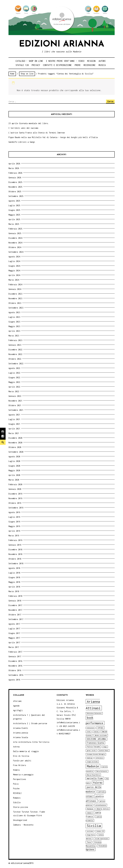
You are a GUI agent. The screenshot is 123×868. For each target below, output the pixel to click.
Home (12, 74)
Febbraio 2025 (15, 229)
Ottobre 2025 (15, 191)
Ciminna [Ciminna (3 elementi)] (96, 732)
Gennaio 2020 (15, 489)
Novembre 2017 (15, 610)
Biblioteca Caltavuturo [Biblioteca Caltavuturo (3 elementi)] (94, 713)
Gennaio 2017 (15, 656)
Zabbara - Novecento (23, 825)
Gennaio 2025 (15, 233)
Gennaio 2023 (15, 345)
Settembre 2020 (16, 452)
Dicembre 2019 (15, 494)
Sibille (17, 802)
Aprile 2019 (14, 531)
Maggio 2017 (14, 638)
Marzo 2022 (14, 391)
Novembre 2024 (15, 243)
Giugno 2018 (14, 577)
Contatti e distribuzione (57, 65)
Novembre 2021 (15, 401)
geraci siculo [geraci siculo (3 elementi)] (91, 750)
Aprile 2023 (14, 331)
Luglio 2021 (14, 419)
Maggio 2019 (14, 526)
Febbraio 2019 (15, 540)
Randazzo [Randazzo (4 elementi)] (90, 809)
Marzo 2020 (14, 480)
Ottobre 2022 (15, 359)
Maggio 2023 (14, 326)
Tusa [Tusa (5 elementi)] (89, 842)
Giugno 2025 (14, 210)
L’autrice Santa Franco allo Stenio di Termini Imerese (37, 133)
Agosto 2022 (14, 368)
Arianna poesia (21, 733)
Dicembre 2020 (15, 438)
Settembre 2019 (16, 508)
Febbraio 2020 (15, 484)
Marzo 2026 (14, 168)
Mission (91, 61)
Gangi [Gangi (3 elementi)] (105, 747)
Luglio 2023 (14, 317)
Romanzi (17, 798)
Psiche (16, 788)
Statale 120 (22, 65)
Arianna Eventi (21, 728)
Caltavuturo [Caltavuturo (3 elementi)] (91, 728)
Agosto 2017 (14, 624)
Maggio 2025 (14, 215)
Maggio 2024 (14, 271)
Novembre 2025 (15, 187)
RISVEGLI (17, 793)
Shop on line (27, 74)
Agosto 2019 (14, 512)
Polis (16, 784)
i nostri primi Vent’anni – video (65, 61)
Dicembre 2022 (15, 350)
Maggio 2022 (14, 382)
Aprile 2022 (14, 387)
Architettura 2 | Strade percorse (30, 723)
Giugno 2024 (14, 266)
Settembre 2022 (16, 364)
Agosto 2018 (14, 568)
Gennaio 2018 (15, 601)
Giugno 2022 (14, 377)
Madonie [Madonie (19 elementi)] (93, 766)
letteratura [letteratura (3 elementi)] (99, 758)
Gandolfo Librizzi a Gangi (22, 142)
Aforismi (17, 701)
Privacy (36, 65)
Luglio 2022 (14, 373)
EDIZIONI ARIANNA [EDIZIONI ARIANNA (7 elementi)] (96, 739)
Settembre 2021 (16, 410)
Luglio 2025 (14, 205)
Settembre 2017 (16, 619)
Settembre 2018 (16, 563)
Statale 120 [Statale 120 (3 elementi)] (100, 831)
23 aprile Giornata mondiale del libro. (29, 123)
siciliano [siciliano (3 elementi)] (90, 831)
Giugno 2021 (14, 424)
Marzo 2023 (14, 336)
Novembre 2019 (15, 498)
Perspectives (20, 779)
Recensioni (90, 65)
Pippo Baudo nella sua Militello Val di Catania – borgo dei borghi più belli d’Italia (53, 137)
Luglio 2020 (14, 461)
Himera (16, 770)
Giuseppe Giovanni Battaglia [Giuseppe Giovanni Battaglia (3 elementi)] (96, 754)
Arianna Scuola (21, 737)
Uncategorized (20, 820)
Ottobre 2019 (15, 503)
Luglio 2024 (14, 261)
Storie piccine (21, 807)
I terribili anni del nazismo (23, 128)
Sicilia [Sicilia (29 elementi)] (94, 826)
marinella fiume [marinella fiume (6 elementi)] (95, 778)
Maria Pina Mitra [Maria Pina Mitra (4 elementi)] (93, 775)
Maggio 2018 (14, 582)
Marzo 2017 (14, 647)
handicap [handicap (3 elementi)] (90, 758)
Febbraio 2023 (15, 340)
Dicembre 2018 (15, 550)
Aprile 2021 (14, 429)
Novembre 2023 (15, 298)
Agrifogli (18, 710)
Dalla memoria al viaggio (26, 751)
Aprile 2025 (14, 219)
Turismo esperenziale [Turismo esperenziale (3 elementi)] (101, 839)
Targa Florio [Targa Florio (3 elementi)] (91, 835)
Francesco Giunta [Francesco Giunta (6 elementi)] (95, 743)
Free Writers (20, 765)
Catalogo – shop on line (29, 61)
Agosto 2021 (14, 415)
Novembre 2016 (15, 666)
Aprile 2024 (14, 275)
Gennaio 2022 (15, 396)
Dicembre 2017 (15, 605)
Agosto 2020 (14, 457)
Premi (78, 65)
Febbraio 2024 (15, 284)
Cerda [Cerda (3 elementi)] (89, 732)
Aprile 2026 (14, 164)
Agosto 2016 (14, 680)
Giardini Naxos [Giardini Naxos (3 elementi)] (104, 750)
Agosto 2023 (14, 312)
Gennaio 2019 (15, 545)
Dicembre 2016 (15, 661)
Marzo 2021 (14, 433)
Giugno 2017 (14, 633)
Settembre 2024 (16, 252)
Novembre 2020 (15, 443)
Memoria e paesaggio (23, 775)
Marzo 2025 (14, 224)
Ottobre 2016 (15, 670)
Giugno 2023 (14, 322)
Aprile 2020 (14, 475)
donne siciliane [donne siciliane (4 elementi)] (101, 735)
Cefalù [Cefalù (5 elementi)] (100, 728)
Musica (102, 65)
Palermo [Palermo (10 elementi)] (98, 783)
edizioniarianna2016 (22, 863)
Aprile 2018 (14, 587)
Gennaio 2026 (15, 178)
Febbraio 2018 (15, 596)
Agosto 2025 (14, 201)
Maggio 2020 (14, 470)
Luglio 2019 (14, 517)
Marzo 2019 (14, 536)
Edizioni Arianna (62, 44)
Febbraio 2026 (15, 173)
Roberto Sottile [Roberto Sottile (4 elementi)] (103, 809)
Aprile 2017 (14, 642)
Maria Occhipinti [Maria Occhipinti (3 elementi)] (102, 771)
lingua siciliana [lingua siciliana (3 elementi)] (92, 762)
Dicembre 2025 (15, 182)
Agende (16, 706)
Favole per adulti (22, 761)
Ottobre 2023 (15, 303)
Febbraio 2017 (15, 652)
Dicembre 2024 (15, 238)
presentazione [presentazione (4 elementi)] (101, 805)
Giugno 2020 (14, 466)
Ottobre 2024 (15, 247)
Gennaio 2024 (15, 289)
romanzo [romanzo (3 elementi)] (89, 813)
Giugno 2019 (14, 522)
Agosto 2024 (14, 257)
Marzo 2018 (14, 591)
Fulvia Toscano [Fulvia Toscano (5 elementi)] (93, 747)
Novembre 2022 (15, 354)
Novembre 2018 (15, 554)
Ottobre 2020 (15, 447)
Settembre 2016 (16, 675)
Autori (102, 61)
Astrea (16, 747)
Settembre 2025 (16, 196)
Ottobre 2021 (15, 405)
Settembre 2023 (16, 308)
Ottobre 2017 (15, 615)
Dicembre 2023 (15, 294)
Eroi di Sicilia (21, 756)
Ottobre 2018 (15, 559)
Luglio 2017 (14, 629)
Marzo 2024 (14, 280)
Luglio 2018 (14, 573)
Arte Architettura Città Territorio (31, 742)
